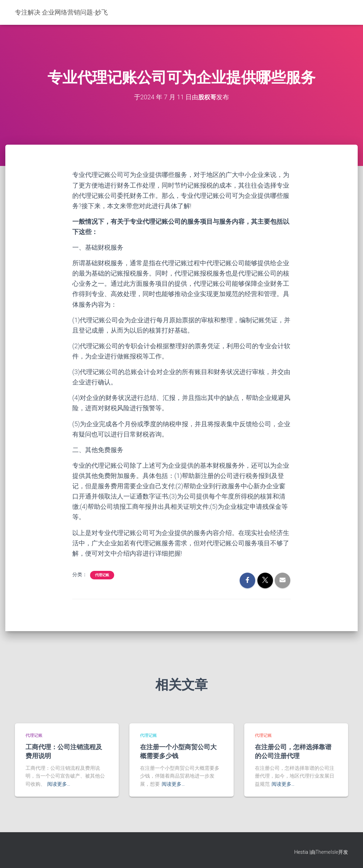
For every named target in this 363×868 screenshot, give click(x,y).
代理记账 (102, 575)
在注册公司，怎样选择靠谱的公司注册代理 (293, 751)
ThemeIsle (327, 852)
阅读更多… (59, 784)
